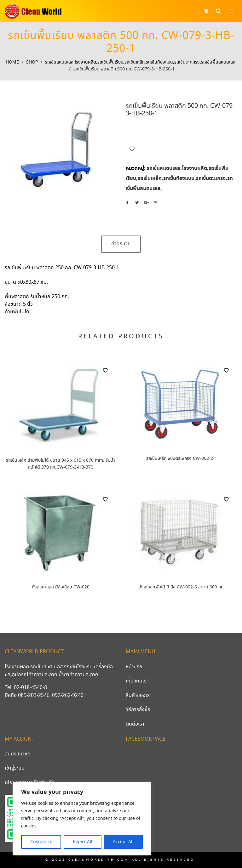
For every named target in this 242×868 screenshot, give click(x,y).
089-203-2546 (34, 696)
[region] (82, 819)
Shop (32, 62)
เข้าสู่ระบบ (15, 768)
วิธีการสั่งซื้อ (138, 710)
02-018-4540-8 (30, 688)
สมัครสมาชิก (18, 754)
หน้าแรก (134, 667)
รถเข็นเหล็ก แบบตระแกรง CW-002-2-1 (182, 459)
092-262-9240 (68, 696)
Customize (41, 842)
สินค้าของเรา (139, 696)
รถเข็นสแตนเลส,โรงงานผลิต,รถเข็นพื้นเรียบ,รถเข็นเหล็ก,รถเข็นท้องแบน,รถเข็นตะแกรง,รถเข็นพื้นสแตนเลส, (141, 62)
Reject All (83, 842)
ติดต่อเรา (135, 724)
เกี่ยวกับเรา (137, 681)
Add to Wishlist (132, 149)
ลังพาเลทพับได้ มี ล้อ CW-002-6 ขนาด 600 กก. (182, 587)
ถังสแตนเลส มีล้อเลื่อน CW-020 (61, 587)
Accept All (123, 842)
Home (12, 62)
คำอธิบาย (121, 244)
